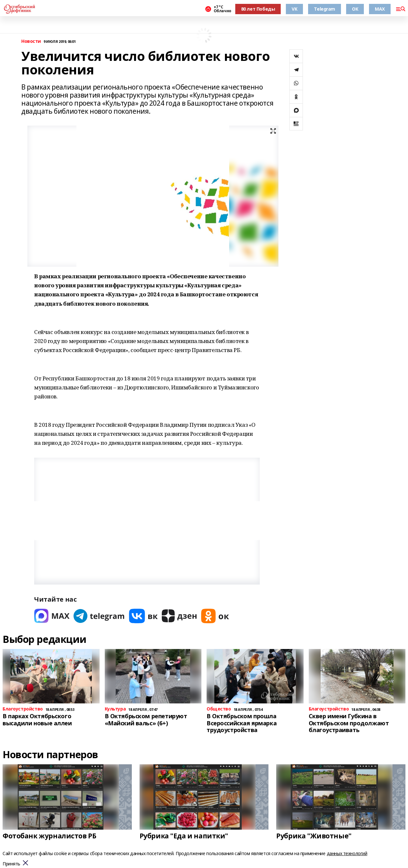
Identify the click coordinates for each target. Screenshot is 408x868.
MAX (380, 9)
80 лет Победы (258, 9)
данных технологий (347, 853)
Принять (11, 864)
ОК (355, 9)
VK (294, 9)
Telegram (325, 9)
